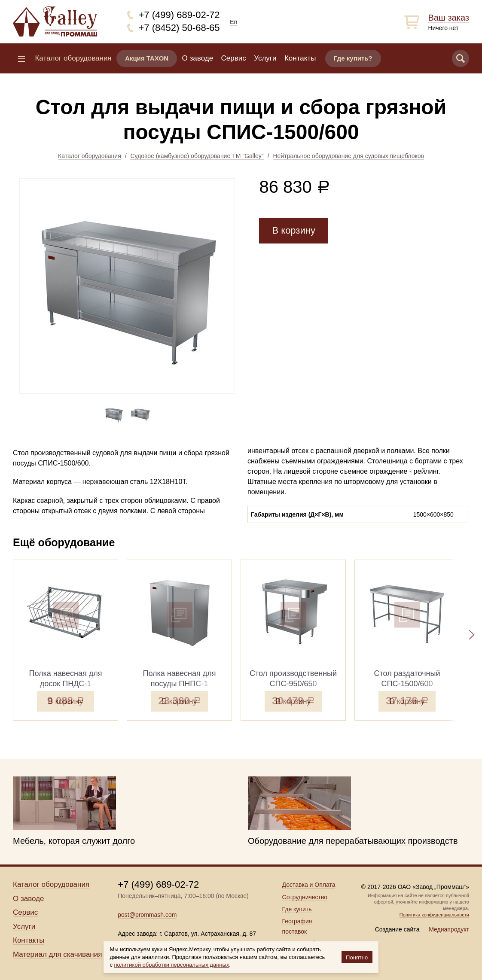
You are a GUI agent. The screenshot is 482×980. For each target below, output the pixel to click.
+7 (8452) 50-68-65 (179, 28)
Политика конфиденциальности (434, 915)
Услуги (265, 58)
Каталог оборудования (90, 156)
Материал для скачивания (57, 954)
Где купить (297, 909)
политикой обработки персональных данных (172, 965)
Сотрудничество (305, 897)
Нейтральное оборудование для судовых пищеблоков (349, 156)
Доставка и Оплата (309, 885)
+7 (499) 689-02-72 (179, 15)
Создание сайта (397, 929)
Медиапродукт (449, 929)
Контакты (300, 58)
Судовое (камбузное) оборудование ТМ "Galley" (197, 156)
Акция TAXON (147, 58)
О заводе (198, 58)
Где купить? (353, 58)
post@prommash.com (147, 915)
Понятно (357, 957)
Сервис (234, 58)
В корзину (293, 230)
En (233, 22)
